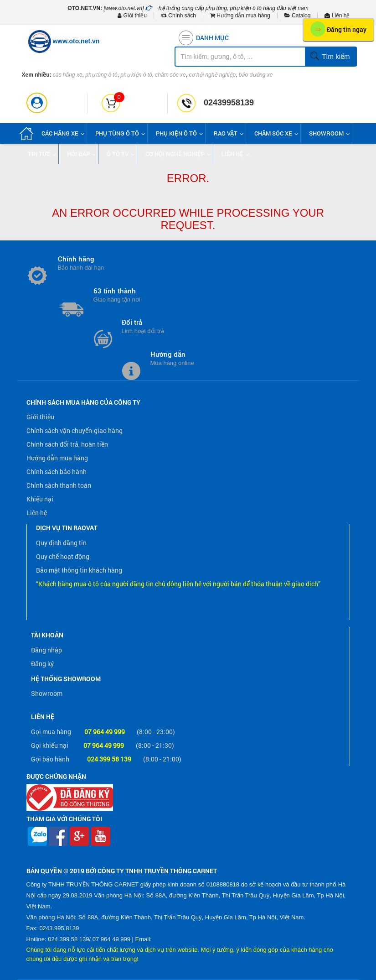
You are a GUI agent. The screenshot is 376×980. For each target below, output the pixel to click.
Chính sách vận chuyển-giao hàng (75, 430)
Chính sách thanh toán (59, 485)
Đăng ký (42, 664)
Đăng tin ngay (338, 29)
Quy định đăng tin (61, 543)
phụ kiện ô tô (136, 75)
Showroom (47, 693)
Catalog (298, 16)
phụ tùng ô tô (101, 75)
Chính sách (178, 16)
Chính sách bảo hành (57, 472)
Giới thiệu (132, 16)
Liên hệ (337, 16)
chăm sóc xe (170, 75)
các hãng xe (68, 75)
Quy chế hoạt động (63, 556)
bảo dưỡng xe (256, 75)
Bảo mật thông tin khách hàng (79, 570)
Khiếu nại (40, 499)
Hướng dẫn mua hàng (240, 16)
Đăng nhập (46, 650)
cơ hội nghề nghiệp (212, 75)
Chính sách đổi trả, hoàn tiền (67, 444)
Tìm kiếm (330, 57)
